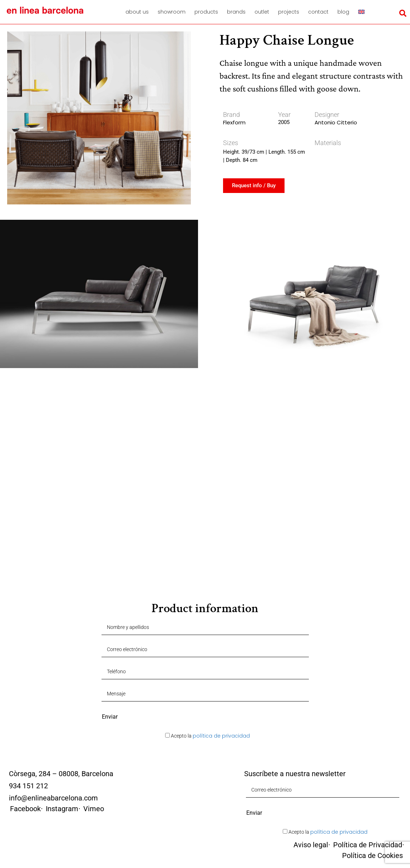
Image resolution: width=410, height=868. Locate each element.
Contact (318, 12)
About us (137, 12)
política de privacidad (221, 736)
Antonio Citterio (336, 122)
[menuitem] (364, 12)
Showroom (172, 12)
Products (206, 12)
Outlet (262, 12)
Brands (236, 12)
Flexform (234, 122)
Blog (343, 12)
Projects (289, 12)
